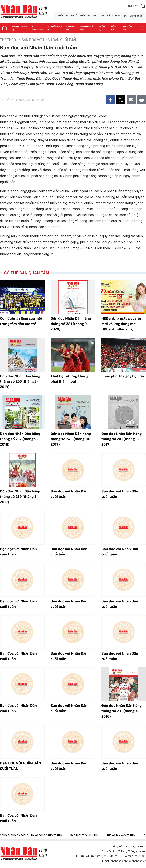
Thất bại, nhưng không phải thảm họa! (69, 379)
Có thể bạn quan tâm (27, 273)
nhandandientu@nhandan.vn (128, 861)
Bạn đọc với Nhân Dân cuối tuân (120, 494)
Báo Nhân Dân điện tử (24, 854)
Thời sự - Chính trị (19, 28)
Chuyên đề (71, 28)
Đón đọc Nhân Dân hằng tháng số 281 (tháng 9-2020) (71, 324)
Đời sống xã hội (86, 28)
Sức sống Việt (128, 28)
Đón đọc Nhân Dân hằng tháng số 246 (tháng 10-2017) (71, 439)
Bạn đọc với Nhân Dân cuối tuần (50, 40)
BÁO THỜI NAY (114, 16)
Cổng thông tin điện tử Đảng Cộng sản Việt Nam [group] (31, 835)
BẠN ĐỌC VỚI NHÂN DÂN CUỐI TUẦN (20, 766)
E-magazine (37, 28)
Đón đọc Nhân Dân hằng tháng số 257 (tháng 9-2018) (20, 439)
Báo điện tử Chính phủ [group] (84, 835)
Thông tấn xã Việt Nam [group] (121, 835)
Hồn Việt (114, 28)
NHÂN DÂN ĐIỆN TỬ (68, 16)
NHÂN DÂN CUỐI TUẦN (24, 12)
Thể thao (8, 40)
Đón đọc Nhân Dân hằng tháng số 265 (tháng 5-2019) (20, 381)
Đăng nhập (136, 16)
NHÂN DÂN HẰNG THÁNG (92, 16)
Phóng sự (102, 28)
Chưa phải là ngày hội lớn (123, 376)
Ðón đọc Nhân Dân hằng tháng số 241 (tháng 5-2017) (121, 439)
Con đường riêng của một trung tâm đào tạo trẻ (21, 321)
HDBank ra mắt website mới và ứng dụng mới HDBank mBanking (121, 324)
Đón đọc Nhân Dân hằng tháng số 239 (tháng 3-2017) (20, 496)
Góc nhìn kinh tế (54, 28)
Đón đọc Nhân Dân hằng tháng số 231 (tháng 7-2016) (121, 711)
